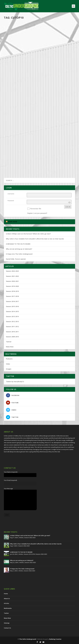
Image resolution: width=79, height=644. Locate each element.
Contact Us (7, 628)
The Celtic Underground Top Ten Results (26, 127)
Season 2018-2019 (12, 291)
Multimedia (28, 44)
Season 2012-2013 (12, 321)
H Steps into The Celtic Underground (19, 254)
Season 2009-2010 (12, 337)
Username (11, 194)
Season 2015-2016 (12, 306)
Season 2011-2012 (12, 327)
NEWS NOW (13, 222)
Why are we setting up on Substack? (19, 249)
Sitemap (7, 623)
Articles (27, 109)
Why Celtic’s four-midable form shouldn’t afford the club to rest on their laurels (35, 239)
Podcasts (35, 44)
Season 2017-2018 (35, 109)
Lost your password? (40, 213)
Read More (11, 54)
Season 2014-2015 (12, 311)
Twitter (9, 342)
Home (6, 594)
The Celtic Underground (28, 639)
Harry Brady (11, 44)
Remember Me (36, 209)
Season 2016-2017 (34, 130)
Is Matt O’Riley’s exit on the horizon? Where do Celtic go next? (29, 234)
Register (30, 213)
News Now (10, 347)
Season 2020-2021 (12, 281)
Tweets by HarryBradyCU (15, 382)
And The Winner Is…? (16, 153)
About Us (7, 599)
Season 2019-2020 (44, 44)
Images (9, 369)
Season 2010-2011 (12, 332)
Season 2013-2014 (12, 316)
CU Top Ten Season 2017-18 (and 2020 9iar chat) (28, 41)
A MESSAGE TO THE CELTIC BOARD (18, 244)
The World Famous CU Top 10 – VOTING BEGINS (27, 106)
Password (11, 201)
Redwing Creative (55, 639)
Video (8, 364)
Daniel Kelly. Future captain (16, 259)
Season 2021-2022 (12, 276)
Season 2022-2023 (12, 271)
